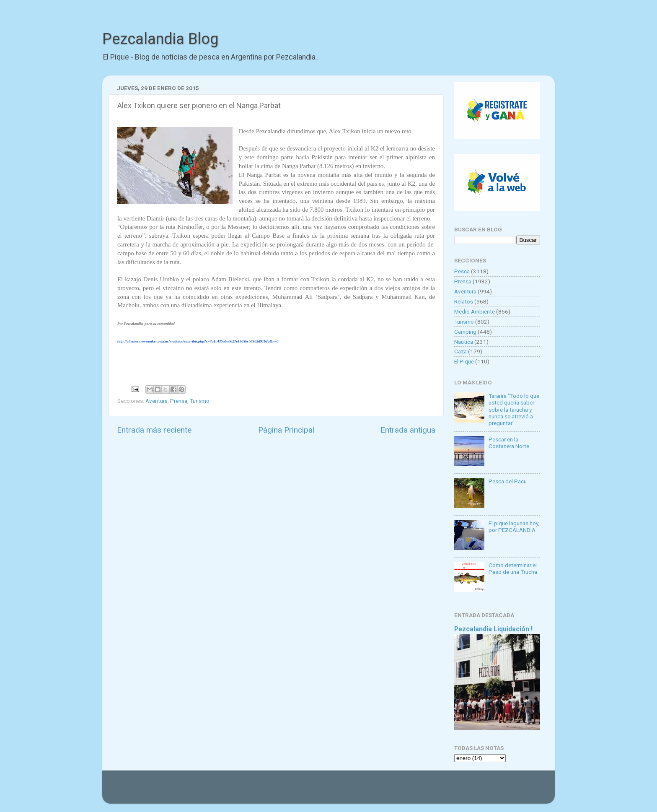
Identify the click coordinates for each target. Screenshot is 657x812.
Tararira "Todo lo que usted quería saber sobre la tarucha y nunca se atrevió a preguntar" (514, 409)
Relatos (464, 301)
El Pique (464, 361)
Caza (460, 351)
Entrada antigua (408, 430)
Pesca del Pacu (508, 481)
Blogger (415, 791)
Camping (465, 332)
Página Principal (286, 430)
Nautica (464, 342)
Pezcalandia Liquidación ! (493, 629)
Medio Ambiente (475, 311)
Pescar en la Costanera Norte (509, 443)
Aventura (156, 401)
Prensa (179, 401)
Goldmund (343, 791)
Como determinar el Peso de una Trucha (513, 568)
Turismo (200, 401)
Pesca (462, 271)
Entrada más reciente (154, 430)
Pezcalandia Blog (160, 39)
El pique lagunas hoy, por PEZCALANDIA (514, 527)
